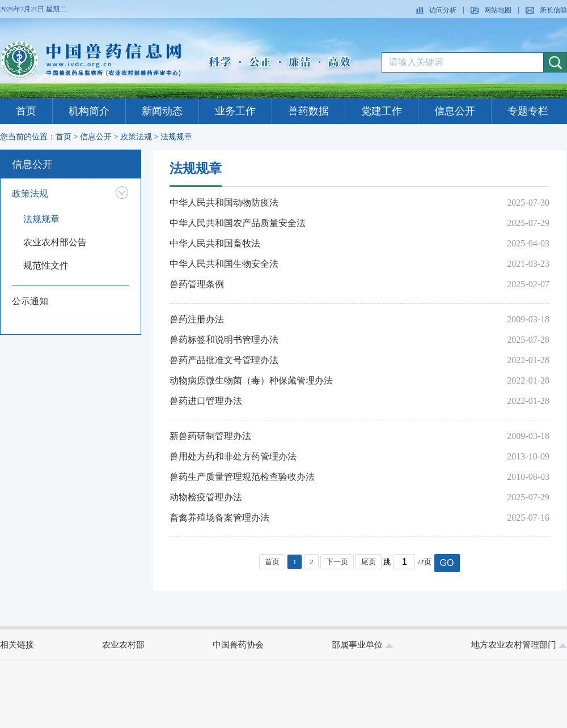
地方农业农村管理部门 (519, 645)
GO (447, 563)
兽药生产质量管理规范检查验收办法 (242, 477)
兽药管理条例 (197, 284)
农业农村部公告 (55, 242)
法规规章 (176, 137)
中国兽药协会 (238, 645)
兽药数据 (308, 111)
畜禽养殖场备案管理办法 (219, 518)
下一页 (337, 562)
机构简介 (89, 111)
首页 (26, 111)
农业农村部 (123, 645)
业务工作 (235, 111)
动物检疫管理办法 (206, 497)
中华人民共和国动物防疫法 (224, 203)
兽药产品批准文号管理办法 (224, 360)
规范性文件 (46, 265)
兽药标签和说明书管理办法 (224, 340)
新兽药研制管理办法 (210, 436)
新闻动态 (162, 111)
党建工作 (382, 111)
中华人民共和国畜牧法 (215, 243)
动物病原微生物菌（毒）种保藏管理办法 (251, 380)
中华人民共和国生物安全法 (224, 264)
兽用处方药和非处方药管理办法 (233, 456)
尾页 (369, 562)
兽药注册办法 (197, 319)
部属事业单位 (363, 645)
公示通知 (30, 301)
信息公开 (455, 111)
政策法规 (136, 137)
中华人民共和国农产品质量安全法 (238, 223)
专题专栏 (528, 111)
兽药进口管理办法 (206, 401)
